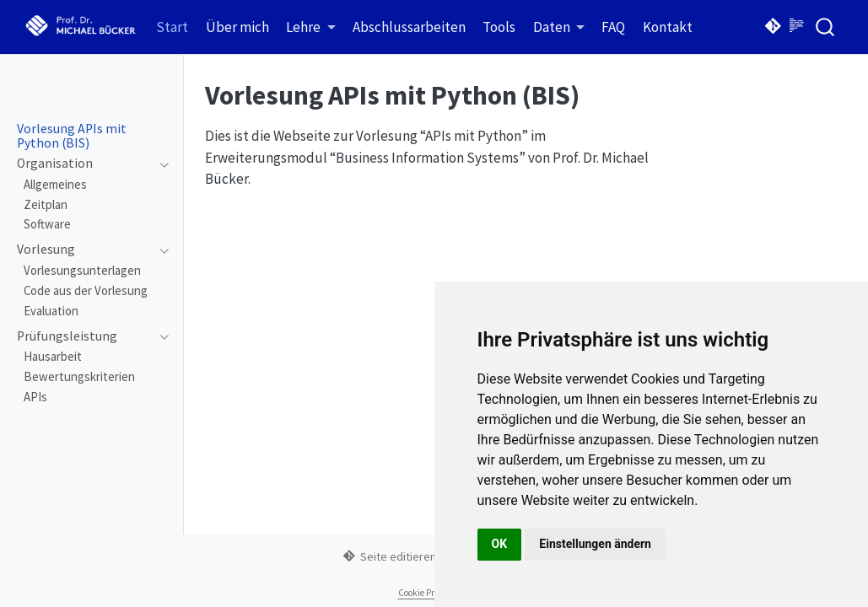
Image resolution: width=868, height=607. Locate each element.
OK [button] (500, 544)
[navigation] (84, 164)
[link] (311, 27)
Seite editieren (389, 556)
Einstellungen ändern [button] (595, 544)
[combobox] (826, 27)
